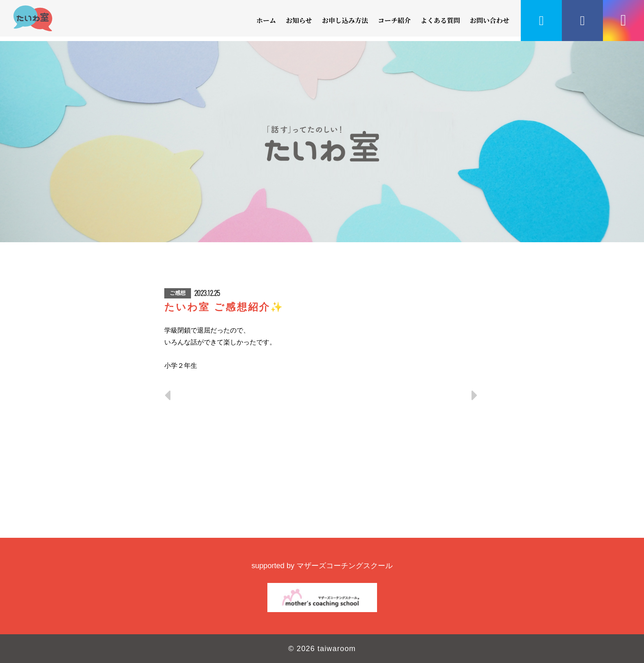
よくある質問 (440, 20)
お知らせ (299, 20)
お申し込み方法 (345, 20)
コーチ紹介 (394, 20)
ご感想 (178, 293)
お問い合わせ (490, 20)
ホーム (266, 20)
